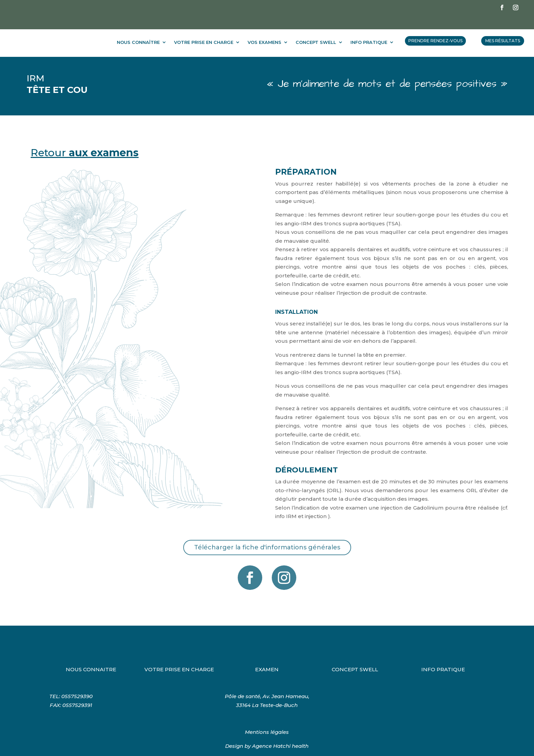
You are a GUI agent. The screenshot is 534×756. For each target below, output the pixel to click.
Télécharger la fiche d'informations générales (267, 534)
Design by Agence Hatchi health (267, 732)
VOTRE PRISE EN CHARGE (204, 29)
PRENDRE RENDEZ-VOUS (435, 27)
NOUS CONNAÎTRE (138, 29)
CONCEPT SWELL (316, 29)
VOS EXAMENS (264, 29)
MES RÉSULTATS (503, 27)
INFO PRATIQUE (369, 29)
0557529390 (77, 683)
